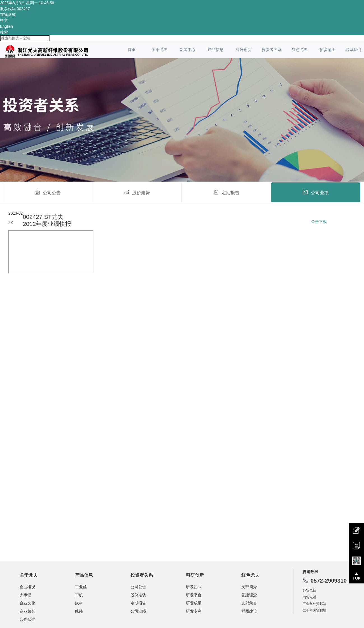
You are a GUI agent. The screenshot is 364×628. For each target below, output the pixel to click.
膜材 (79, 603)
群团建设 (249, 611)
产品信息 (216, 50)
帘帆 (79, 595)
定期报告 (226, 192)
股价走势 (137, 192)
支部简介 (249, 587)
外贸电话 (309, 590)
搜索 (4, 32)
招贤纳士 (328, 50)
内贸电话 (309, 597)
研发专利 (194, 611)
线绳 (79, 611)
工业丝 (81, 587)
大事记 (25, 595)
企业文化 (27, 603)
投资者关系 (272, 50)
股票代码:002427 (15, 9)
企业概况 (27, 587)
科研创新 (244, 50)
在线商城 (8, 15)
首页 (132, 50)
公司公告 (48, 192)
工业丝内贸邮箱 (314, 611)
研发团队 (194, 587)
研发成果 (194, 603)
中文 (4, 20)
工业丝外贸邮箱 (314, 604)
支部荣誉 (249, 603)
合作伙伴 (27, 619)
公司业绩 (316, 192)
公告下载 (319, 222)
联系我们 (353, 50)
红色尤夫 (300, 50)
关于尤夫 (160, 50)
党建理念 (249, 595)
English (6, 26)
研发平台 (194, 595)
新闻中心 (188, 50)
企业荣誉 (27, 611)
